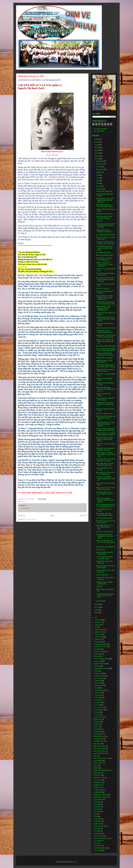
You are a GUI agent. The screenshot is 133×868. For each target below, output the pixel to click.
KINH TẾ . (97, 775)
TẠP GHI (97, 812)
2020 (96, 156)
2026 (96, 139)
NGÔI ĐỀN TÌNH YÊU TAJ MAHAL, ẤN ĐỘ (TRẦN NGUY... (104, 439)
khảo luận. (98, 773)
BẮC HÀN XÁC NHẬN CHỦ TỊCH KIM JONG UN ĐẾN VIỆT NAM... (105, 280)
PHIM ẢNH (98, 792)
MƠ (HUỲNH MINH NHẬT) (104, 255)
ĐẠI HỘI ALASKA (100, 749)
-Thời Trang (98, 695)
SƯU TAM (97, 802)
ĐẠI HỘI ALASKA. (100, 751)
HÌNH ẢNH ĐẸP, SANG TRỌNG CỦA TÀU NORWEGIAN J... (103, 308)
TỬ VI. (96, 843)
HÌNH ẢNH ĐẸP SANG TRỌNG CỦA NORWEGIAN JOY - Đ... (106, 389)
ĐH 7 (96, 756)
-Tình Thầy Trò (99, 707)
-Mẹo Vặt (97, 666)
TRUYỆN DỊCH (99, 836)
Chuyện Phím (99, 739)
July (98, 175)
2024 (96, 145)
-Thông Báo (98, 698)
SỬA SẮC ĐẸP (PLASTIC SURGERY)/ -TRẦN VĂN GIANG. (105, 536)
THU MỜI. (97, 831)
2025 (96, 142)
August (99, 172)
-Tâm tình (97, 681)
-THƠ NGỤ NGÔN (100, 690)
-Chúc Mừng (98, 642)
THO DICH (98, 819)
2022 (96, 150)
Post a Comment (25, 508)
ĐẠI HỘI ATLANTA (100, 753)
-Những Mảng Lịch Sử (101, 668)
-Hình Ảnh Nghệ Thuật (101, 659)
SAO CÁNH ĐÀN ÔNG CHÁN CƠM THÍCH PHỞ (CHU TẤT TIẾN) (105, 226)
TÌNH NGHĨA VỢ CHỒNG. (104, 358)
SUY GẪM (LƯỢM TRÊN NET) (106, 235)
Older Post (83, 515)
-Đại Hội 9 (97, 649)
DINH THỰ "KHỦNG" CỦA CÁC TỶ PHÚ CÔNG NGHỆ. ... (106, 542)
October (99, 167)
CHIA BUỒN (98, 732)
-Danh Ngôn (98, 654)
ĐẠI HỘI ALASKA (100, 746)
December (100, 161)
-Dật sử (97, 656)
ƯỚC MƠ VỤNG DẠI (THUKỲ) (106, 328)
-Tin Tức (97, 705)
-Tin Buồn (97, 702)
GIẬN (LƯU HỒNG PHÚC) (104, 414)
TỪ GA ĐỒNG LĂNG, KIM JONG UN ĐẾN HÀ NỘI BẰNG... (104, 248)
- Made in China (99, 630)
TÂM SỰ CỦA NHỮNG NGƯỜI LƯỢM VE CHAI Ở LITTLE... (105, 500)
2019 (96, 159)
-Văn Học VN (98, 717)
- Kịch (96, 627)
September (100, 169)
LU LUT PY (98, 780)
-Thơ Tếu (97, 693)
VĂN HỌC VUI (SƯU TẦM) (104, 532)
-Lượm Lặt (98, 661)
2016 (96, 610)
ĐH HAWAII (98, 761)
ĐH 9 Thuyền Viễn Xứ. (101, 758)
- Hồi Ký (24, 501)
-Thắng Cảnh (98, 685)
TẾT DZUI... (100, 587)
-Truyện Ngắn (99, 710)
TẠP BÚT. (97, 809)
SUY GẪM (97, 804)
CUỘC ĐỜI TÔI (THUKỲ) (104, 214)
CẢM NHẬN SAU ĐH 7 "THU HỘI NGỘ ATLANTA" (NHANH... (105, 424)
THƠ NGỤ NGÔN (100, 826)
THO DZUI (98, 824)
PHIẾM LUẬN (98, 790)
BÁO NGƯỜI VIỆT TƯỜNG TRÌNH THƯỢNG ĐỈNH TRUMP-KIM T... (105, 298)
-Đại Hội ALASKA (100, 651)
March (98, 186)
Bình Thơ (97, 722)
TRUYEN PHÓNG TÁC (102, 838)
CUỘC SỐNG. (101, 550)
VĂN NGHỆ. (98, 846)
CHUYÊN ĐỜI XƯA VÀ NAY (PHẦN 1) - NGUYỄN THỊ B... (105, 404)
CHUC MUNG (99, 734)
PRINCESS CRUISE (101, 795)
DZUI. (96, 768)
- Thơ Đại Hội (99, 637)
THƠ (96, 817)
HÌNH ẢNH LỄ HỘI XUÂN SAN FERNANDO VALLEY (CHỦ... (106, 418)
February (99, 189)
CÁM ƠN (97, 724)
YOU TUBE (98, 850)
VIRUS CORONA (100, 848)
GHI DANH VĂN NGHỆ (103, 253)
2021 (96, 153)
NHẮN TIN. (98, 785)
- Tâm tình (97, 635)
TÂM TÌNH (98, 807)
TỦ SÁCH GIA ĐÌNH (101, 129)
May (98, 181)
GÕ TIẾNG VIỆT (99, 131)
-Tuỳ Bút (97, 712)
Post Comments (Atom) (30, 519)
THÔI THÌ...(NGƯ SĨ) (103, 289)
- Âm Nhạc (98, 620)
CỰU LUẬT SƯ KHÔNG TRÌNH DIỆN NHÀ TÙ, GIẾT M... (105, 479)
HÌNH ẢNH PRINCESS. (102, 770)
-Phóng (97, 671)
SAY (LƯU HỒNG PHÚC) (104, 518)
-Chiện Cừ (98, 639)
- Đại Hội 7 (98, 622)
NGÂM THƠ (98, 783)
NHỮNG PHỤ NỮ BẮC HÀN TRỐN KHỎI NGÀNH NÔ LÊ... (105, 341)
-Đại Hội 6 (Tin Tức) (101, 647)
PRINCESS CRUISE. (101, 797)
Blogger (75, 862)
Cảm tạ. (97, 727)
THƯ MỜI (97, 829)
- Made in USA (99, 632)
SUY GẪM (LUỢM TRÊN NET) (106, 346)
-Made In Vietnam (100, 664)
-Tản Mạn (97, 683)
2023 (96, 148)
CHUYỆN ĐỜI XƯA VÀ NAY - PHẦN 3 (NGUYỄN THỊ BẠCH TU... (105, 200)
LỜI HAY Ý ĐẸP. (99, 778)
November (100, 164)
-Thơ (96, 688)
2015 (96, 613)
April (98, 183)
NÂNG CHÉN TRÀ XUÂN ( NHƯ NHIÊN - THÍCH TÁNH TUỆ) (106, 455)
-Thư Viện (97, 700)
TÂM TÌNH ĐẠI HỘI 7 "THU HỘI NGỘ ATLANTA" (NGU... (105, 527)
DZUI (96, 766)
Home (53, 515)
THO (96, 814)
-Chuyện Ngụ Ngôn (100, 644)
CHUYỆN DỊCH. (99, 736)
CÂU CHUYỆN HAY (102, 575)
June (98, 178)
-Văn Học (97, 715)
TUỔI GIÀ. (99, 221)
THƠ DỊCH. (98, 821)
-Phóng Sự (98, 673)
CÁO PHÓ (98, 729)
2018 (96, 604)
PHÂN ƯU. (98, 787)
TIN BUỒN (98, 833)
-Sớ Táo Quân (99, 678)
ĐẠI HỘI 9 (97, 744)
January (99, 601)
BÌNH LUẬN (98, 719)
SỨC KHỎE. (98, 799)
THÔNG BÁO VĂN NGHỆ (104, 191)
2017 (96, 607)
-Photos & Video (99, 676)
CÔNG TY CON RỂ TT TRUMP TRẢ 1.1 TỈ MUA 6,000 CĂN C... (105, 264)
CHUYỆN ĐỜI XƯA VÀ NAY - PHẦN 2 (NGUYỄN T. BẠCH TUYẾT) (105, 319)
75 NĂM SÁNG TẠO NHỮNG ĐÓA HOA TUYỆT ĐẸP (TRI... (105, 596)
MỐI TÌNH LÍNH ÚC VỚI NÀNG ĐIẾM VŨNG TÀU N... (104, 494)
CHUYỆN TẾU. (99, 741)
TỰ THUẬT (98, 841)
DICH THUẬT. (99, 763)
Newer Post (22, 515)
